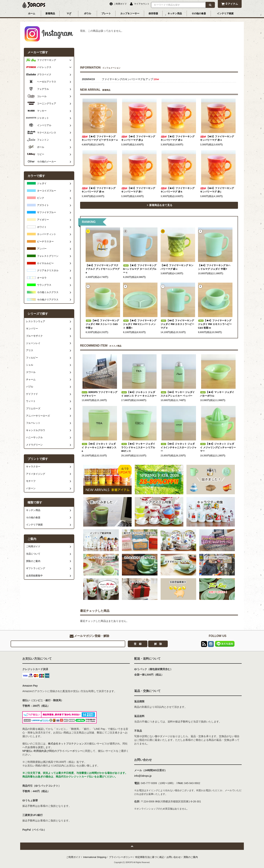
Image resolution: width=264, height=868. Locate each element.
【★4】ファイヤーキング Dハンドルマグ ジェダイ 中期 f (214, 267)
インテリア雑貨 (225, 13)
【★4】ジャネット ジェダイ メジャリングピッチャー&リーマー (218, 447)
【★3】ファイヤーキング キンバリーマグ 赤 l (138, 190)
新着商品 (50, 13)
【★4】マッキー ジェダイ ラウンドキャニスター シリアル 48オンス (138, 447)
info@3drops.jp (143, 776)
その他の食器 (199, 13)
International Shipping (95, 857)
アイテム (230, 4)
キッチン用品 (175, 13)
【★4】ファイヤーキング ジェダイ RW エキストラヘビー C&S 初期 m (215, 324)
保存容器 (153, 13)
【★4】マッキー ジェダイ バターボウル (217, 394)
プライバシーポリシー (121, 857)
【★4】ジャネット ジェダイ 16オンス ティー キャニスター (139, 394)
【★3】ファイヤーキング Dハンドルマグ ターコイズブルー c (140, 269)
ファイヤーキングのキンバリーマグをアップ (131, 79)
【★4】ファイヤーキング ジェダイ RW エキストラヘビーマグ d (177, 324)
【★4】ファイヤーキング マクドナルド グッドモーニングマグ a (103, 269)
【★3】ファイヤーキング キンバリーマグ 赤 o (178, 138)
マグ (69, 13)
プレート (106, 13)
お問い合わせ (174, 857)
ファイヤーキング (47, 60)
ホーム (32, 13)
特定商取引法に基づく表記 (150, 857)
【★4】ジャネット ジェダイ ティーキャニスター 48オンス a (99, 447)
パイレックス (44, 67)
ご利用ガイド (73, 857)
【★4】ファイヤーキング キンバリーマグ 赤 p (138, 138)
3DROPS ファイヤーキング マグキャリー (99, 394)
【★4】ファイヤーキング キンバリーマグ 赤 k (178, 190)
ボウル (88, 13)
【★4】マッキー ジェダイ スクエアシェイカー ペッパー (178, 394)
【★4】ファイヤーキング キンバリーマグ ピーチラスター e (100, 138)
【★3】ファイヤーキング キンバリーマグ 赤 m (99, 190)
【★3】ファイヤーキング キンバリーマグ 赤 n (217, 138)
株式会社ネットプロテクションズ (67, 744)
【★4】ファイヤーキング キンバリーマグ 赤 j (217, 190)
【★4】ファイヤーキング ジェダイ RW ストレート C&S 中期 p (102, 324)
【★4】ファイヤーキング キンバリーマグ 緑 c (177, 267)
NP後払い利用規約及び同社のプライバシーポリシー (52, 751)
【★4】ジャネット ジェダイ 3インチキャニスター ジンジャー (179, 447)
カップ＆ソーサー (130, 13)
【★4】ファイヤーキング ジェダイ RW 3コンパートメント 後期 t (140, 324)
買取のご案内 (191, 857)
